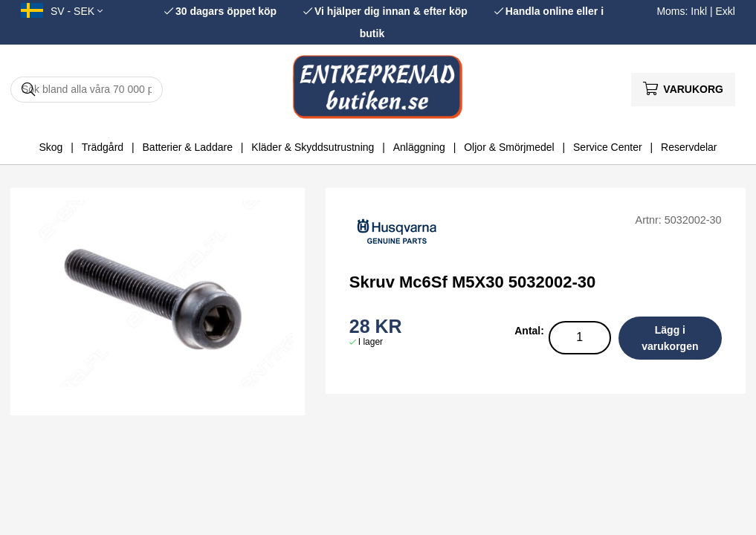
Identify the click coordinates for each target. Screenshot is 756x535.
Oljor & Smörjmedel (509, 147)
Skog (51, 147)
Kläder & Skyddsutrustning (313, 147)
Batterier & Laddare (188, 147)
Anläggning (419, 147)
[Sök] (87, 90)
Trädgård (103, 147)
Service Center (608, 147)
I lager (371, 342)
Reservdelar (689, 147)
